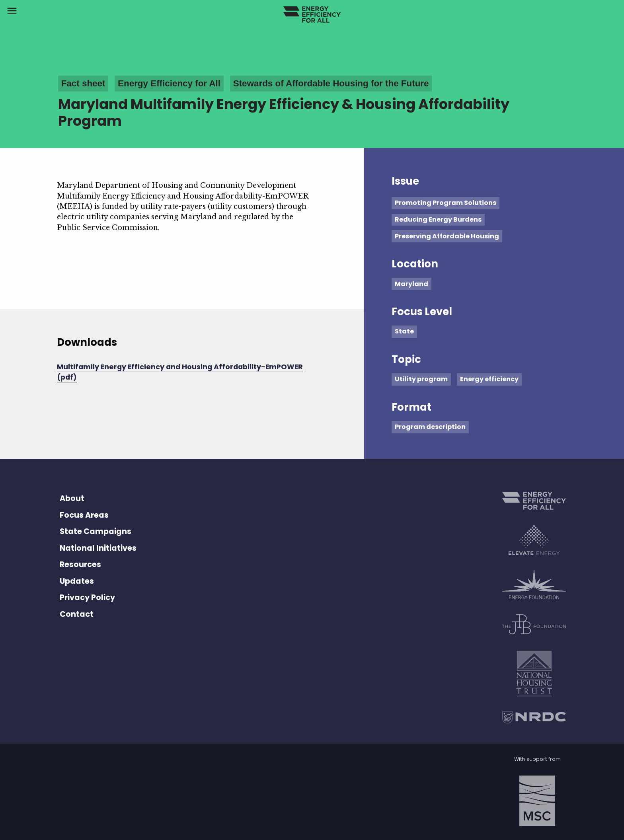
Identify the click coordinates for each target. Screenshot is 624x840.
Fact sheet (83, 83)
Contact (77, 614)
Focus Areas (84, 515)
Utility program (421, 379)
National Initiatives (98, 548)
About (72, 498)
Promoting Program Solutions (446, 203)
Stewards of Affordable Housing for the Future (331, 83)
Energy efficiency (489, 379)
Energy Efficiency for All (169, 83)
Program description (430, 427)
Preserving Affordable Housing (447, 236)
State (404, 331)
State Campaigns (96, 531)
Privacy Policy (87, 597)
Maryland (411, 284)
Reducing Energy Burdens (438, 219)
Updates (77, 581)
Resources (80, 564)
